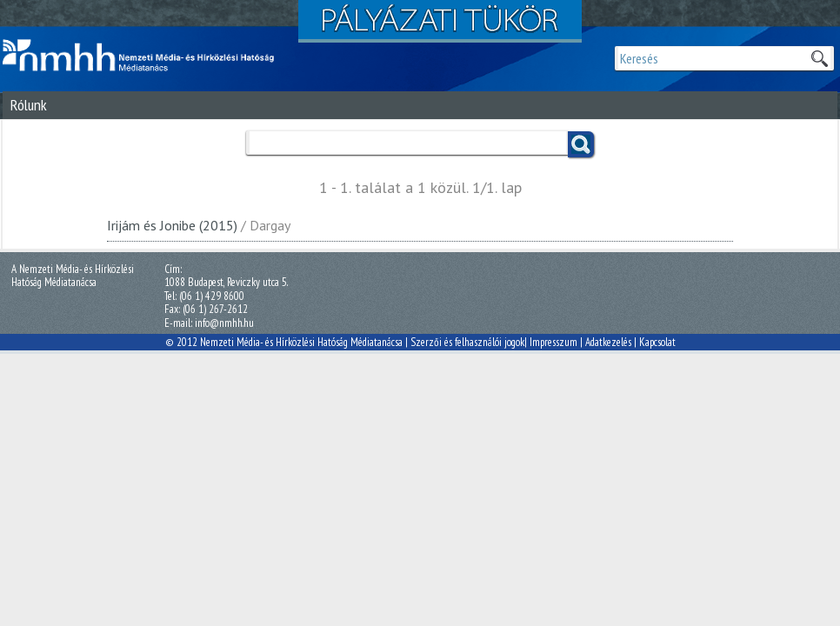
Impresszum (553, 342)
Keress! (581, 144)
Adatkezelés (608, 342)
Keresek (819, 58)
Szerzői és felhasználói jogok (467, 342)
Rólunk (29, 105)
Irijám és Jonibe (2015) (172, 225)
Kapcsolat (657, 342)
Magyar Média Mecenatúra (146, 56)
